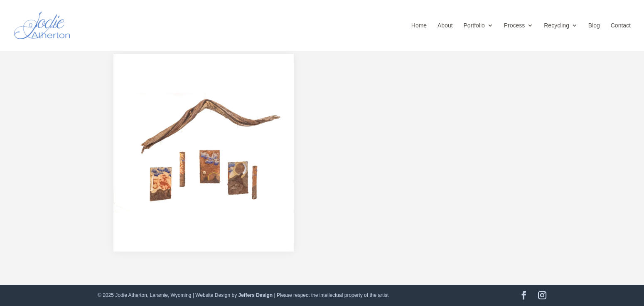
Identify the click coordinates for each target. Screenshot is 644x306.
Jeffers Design (255, 295)
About (445, 26)
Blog (594, 26)
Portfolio (474, 26)
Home (419, 26)
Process (515, 26)
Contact (621, 26)
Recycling (557, 26)
